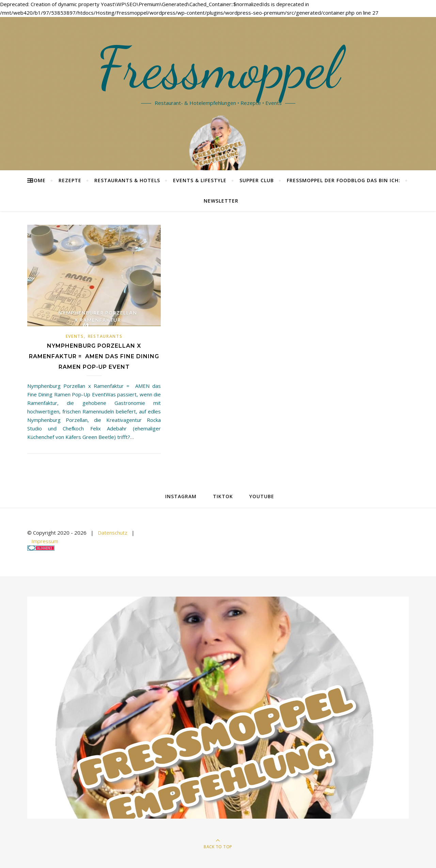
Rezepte (70, 180)
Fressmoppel (218, 68)
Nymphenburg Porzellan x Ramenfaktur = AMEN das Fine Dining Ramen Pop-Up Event (94, 356)
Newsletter (221, 201)
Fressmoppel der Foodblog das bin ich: (344, 180)
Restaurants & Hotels (127, 180)
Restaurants (105, 336)
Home (38, 180)
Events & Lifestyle (200, 180)
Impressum (45, 541)
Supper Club (257, 180)
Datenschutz (113, 533)
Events (75, 336)
